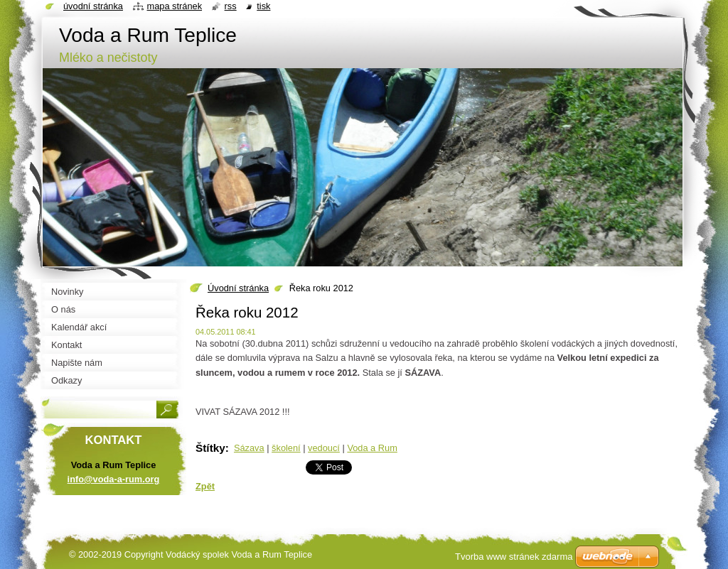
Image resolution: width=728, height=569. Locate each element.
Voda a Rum (372, 448)
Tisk (263, 6)
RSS (231, 6)
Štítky (210, 448)
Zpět (205, 486)
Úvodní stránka (238, 288)
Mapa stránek (175, 6)
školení (286, 448)
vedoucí (324, 448)
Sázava (249, 448)
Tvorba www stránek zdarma (514, 557)
